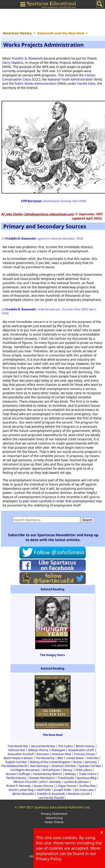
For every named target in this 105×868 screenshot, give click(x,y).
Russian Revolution (42, 778)
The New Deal (53, 735)
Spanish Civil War (90, 766)
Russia (78, 762)
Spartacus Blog (87, 778)
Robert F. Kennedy (19, 786)
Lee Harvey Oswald (51, 798)
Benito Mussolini (23, 794)
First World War (18, 746)
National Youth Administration (70, 79)
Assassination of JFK (81, 750)
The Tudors (66, 746)
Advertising (54, 818)
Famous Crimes (84, 754)
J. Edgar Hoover (66, 786)
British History (85, 746)
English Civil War (16, 762)
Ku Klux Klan (88, 786)
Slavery (68, 770)
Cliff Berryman (31, 201)
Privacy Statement (54, 814)
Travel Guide (66, 778)
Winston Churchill (25, 782)
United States (75, 758)
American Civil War (64, 766)
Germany (91, 762)
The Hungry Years (52, 655)
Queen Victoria (43, 786)
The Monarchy (45, 758)
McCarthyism (51, 770)
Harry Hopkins (13, 63)
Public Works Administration (36, 83)
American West (62, 754)
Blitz (60, 758)
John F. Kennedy (50, 782)
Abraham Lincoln (79, 794)
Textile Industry (16, 778)
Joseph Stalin (63, 790)
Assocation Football (21, 754)
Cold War (93, 758)
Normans (43, 754)
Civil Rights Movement (25, 770)
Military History (38, 750)
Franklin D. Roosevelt (27, 58)
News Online (54, 822)
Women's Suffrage (18, 774)
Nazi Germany (39, 766)
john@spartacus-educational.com (49, 214)
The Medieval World (14, 766)
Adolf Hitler (44, 790)
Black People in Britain (18, 758)
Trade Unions (88, 774)
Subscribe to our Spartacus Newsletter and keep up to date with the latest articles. (53, 537)
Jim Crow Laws (84, 790)
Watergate (58, 750)
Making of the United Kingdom (50, 762)
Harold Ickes (86, 83)
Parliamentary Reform (47, 774)
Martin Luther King (21, 790)
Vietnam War (17, 750)
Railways (70, 774)
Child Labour (84, 770)
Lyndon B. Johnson (76, 782)
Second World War (43, 746)
